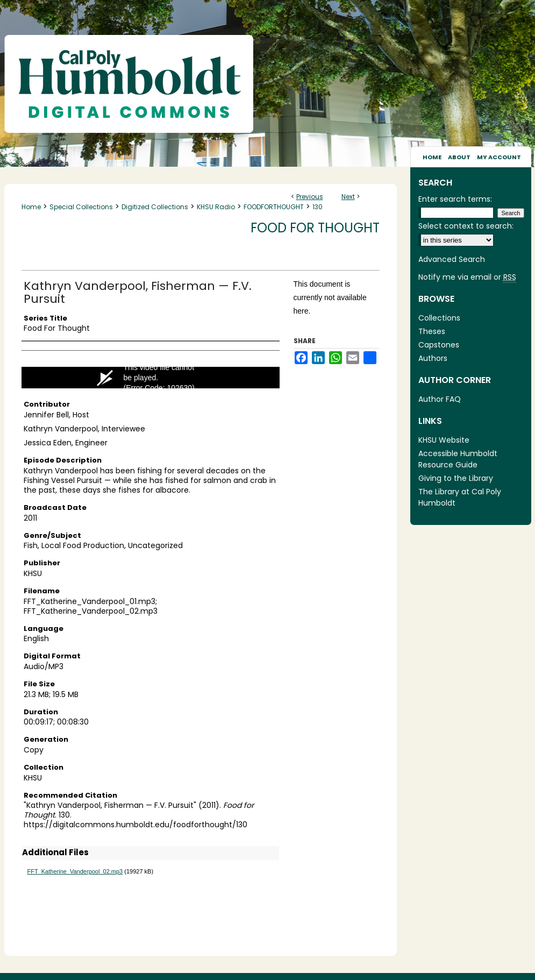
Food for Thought (315, 228)
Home (31, 207)
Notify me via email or (467, 277)
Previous (310, 197)
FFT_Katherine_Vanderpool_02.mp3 (75, 871)
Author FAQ (440, 399)
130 (318, 207)
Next (348, 197)
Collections (439, 318)
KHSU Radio (216, 207)
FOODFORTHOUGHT (274, 207)
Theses (432, 331)
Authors (433, 358)
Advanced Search (452, 259)
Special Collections (81, 207)
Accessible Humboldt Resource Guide (458, 459)
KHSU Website (444, 440)
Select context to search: (466, 226)
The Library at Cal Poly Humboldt (460, 497)
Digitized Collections (155, 207)
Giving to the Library (456, 478)
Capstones (439, 345)
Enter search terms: (455, 199)
